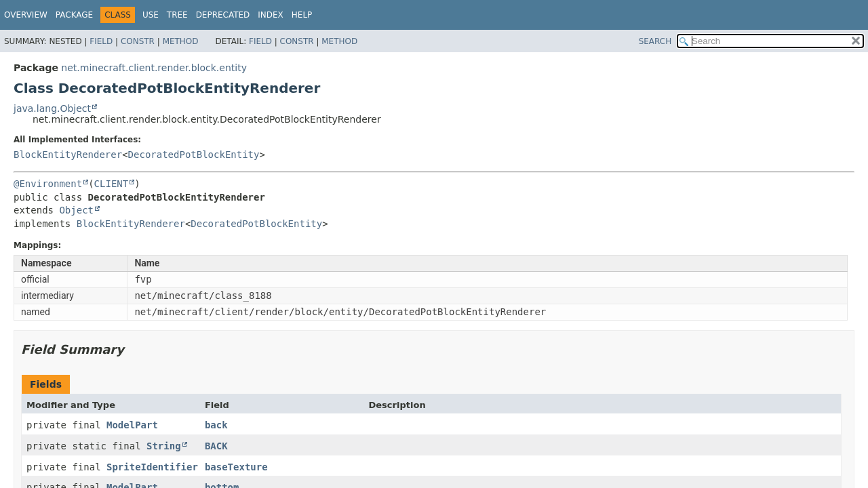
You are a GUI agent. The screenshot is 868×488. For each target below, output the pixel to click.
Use (151, 15)
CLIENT (112, 184)
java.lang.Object (52, 108)
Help (302, 15)
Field (101, 41)
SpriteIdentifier (152, 467)
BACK (216, 446)
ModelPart (132, 425)
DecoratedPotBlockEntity (194, 155)
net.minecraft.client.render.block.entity (154, 68)
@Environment (48, 184)
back (216, 425)
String (164, 446)
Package (74, 15)
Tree (177, 15)
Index (271, 15)
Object (76, 210)
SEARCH (655, 41)
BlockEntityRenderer (68, 155)
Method (181, 41)
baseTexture (236, 467)
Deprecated (223, 15)
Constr (138, 41)
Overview (26, 15)
